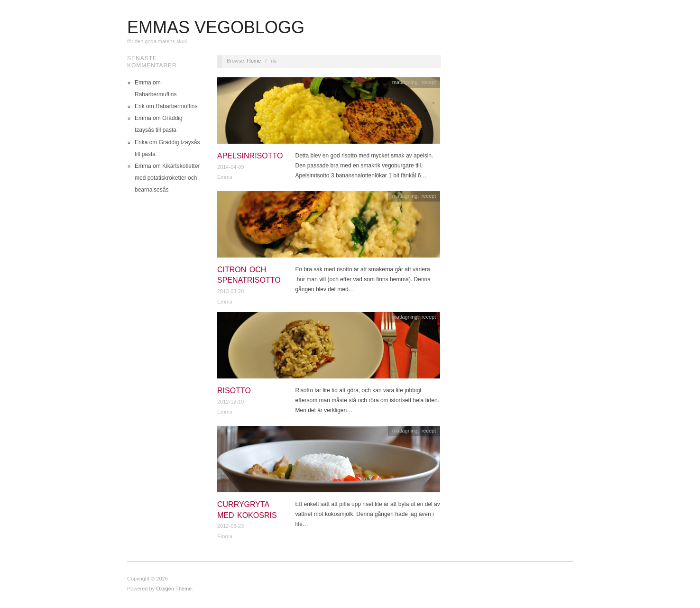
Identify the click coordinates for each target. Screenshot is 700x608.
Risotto (234, 391)
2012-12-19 (230, 402)
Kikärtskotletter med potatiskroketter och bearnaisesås (167, 178)
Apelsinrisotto (250, 156)
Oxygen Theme (174, 589)
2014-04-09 (230, 167)
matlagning (405, 82)
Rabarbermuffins (156, 94)
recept (429, 82)
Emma (225, 177)
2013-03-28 (230, 291)
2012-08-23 (230, 526)
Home (254, 61)
